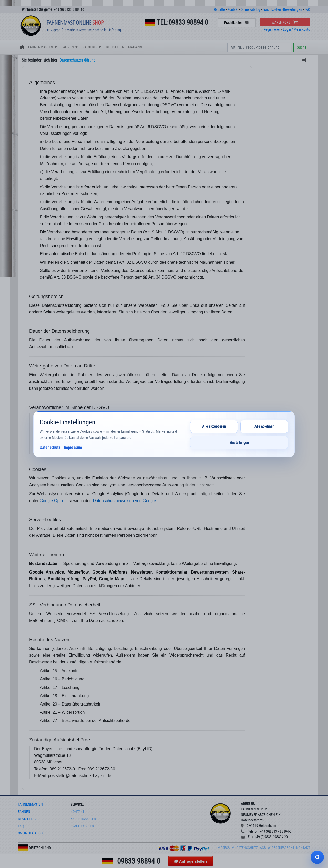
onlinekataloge (31, 833)
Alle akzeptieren (214, 426)
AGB (263, 848)
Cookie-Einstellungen (317, 857)
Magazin (135, 47)
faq (21, 826)
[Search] (259, 47)
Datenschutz (247, 848)
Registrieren (272, 30)
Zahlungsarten (83, 819)
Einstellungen (239, 443)
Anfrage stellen (191, 861)
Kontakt (233, 10)
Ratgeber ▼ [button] (92, 47)
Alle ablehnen (264, 426)
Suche (302, 47)
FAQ (307, 10)
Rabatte (219, 10)
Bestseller (115, 47)
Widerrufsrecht (281, 848)
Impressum (225, 848)
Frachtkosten (272, 10)
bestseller (27, 819)
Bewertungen (293, 10)
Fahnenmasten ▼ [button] (43, 47)
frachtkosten (82, 826)
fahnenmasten (30, 805)
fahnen (24, 812)
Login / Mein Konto (296, 30)
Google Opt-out (54, 501)
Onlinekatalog (250, 10)
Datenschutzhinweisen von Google (124, 501)
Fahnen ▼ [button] (70, 47)
